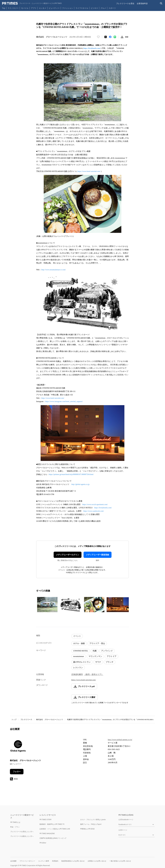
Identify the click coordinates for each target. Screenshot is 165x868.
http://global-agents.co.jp (80, 484)
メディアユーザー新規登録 (97, 555)
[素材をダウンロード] (122, 37)
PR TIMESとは (15, 822)
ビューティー (54, 8)
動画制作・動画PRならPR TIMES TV (52, 824)
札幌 (95, 651)
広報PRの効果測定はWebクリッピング (53, 838)
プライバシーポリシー (27, 861)
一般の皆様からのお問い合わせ (120, 861)
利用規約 (55, 861)
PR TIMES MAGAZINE (47, 833)
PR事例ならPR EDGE (87, 829)
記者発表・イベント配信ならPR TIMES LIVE (55, 829)
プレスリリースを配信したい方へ (22, 836)
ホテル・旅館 (79, 643)
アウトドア (112, 656)
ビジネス (94, 8)
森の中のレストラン (82, 662)
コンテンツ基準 (44, 861)
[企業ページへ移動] (18, 747)
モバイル (25, 8)
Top (4, 8)
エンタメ (43, 8)
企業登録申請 (142, 3)
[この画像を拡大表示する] (47, 605)
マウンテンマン (95, 656)
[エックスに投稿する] (106, 37)
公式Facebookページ (126, 820)
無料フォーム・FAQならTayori (91, 824)
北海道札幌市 (77, 674)
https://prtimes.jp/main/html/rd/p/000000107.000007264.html (71, 474)
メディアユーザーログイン (68, 555)
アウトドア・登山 (97, 643)
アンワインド (107, 651)
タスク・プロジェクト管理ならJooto (93, 820)
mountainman (79, 656)
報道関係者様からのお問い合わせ (73, 861)
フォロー (17, 772)
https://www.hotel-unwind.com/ (89, 171)
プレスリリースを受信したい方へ (22, 832)
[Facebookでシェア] (110, 37)
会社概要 (13, 861)
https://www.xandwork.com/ (94, 511)
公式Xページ (123, 830)
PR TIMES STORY (46, 820)
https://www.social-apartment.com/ (95, 504)
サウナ (98, 662)
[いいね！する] (98, 37)
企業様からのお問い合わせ (97, 861)
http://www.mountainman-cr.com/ (53, 270)
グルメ (103, 8)
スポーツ (112, 8)
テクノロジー (13, 8)
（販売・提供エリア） (94, 674)
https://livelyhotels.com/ (92, 48)
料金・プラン (15, 827)
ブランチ (110, 662)
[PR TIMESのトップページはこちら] (32, 3)
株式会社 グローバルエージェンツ (50, 720)
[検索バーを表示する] (161, 3)
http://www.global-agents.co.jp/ (120, 740)
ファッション (68, 8)
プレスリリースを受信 (125, 3)
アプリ (34, 8)
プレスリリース (26, 720)
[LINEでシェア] (115, 37)
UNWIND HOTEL (81, 651)
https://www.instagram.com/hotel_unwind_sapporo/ (64, 401)
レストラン (78, 668)
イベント (77, 636)
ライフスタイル (82, 8)
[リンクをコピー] (127, 37)
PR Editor (43, 843)
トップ (14, 720)
